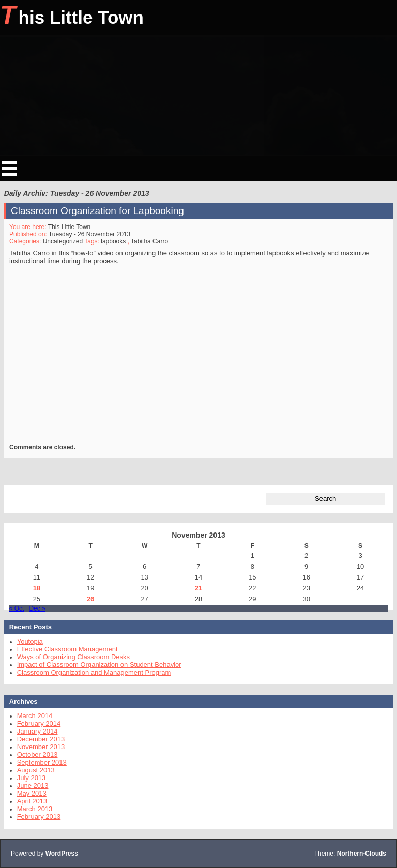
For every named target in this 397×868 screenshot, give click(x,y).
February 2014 (39, 724)
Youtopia (30, 641)
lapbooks (113, 241)
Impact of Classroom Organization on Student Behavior (99, 665)
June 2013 (33, 786)
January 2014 (37, 731)
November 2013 (41, 747)
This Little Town (72, 15)
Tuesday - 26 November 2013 (89, 234)
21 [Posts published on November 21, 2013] (198, 588)
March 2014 (35, 716)
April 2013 (32, 801)
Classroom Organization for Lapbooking (97, 211)
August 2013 (36, 770)
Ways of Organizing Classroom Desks (73, 657)
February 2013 (39, 817)
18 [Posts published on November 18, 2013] (37, 588)
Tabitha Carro (149, 241)
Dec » (37, 608)
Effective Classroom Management (67, 649)
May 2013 (32, 793)
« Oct (17, 608)
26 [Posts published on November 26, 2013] (90, 599)
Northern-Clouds (362, 854)
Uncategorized (62, 241)
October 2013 (37, 755)
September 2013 (42, 762)
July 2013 (32, 778)
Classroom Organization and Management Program (94, 672)
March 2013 (35, 809)
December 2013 (41, 739)
